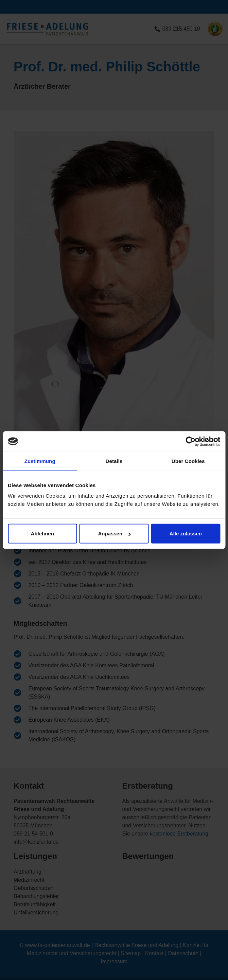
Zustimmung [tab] (40, 461)
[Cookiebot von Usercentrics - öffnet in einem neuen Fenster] (190, 441)
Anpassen (114, 534)
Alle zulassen (186, 534)
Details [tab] (114, 461)
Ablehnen (42, 534)
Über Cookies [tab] (188, 461)
